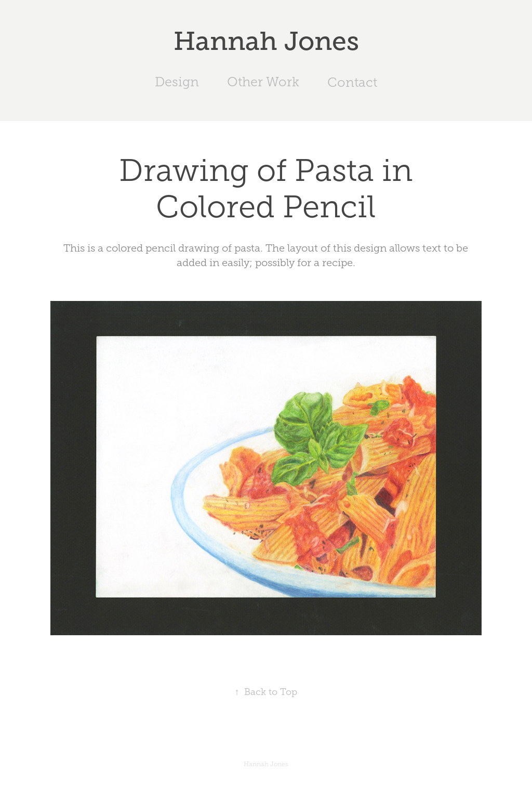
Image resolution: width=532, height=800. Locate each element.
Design (177, 82)
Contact (352, 82)
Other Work (263, 82)
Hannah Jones (266, 41)
